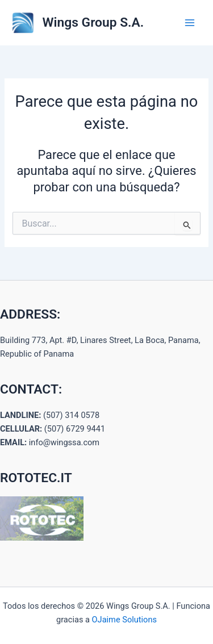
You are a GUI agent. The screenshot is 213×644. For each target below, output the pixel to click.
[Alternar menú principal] (190, 23)
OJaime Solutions (124, 620)
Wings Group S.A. (93, 22)
